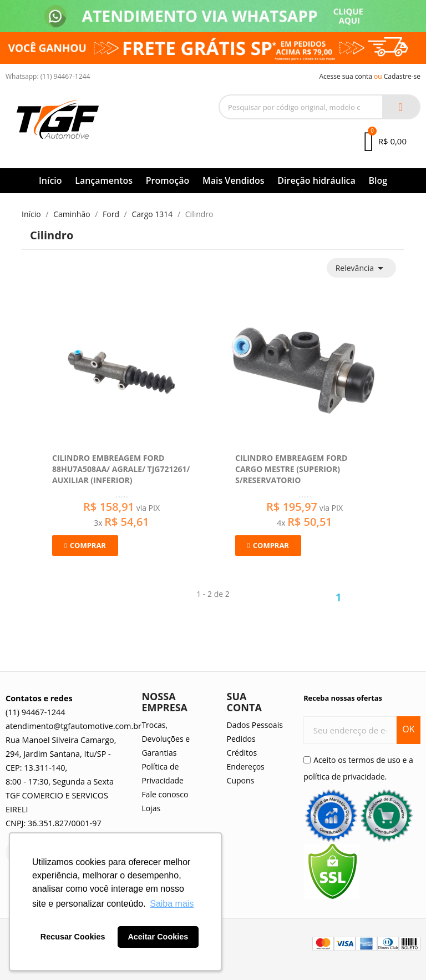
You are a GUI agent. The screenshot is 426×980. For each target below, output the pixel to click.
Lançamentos (104, 180)
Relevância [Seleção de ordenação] (361, 268)
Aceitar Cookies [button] (158, 937)
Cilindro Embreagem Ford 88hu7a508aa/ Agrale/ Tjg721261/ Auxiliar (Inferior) (121, 469)
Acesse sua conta (346, 76)
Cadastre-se (402, 76)
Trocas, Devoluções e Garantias (166, 739)
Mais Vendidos (234, 180)
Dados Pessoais (255, 725)
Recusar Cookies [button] (73, 937)
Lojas (151, 808)
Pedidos (241, 739)
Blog (378, 180)
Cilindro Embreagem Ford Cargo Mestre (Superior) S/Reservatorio (291, 469)
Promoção (168, 180)
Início (50, 180)
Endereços (246, 767)
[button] (85, 546)
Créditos (242, 753)
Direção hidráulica (316, 180)
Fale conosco (165, 794)
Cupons (241, 780)
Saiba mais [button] (172, 904)
